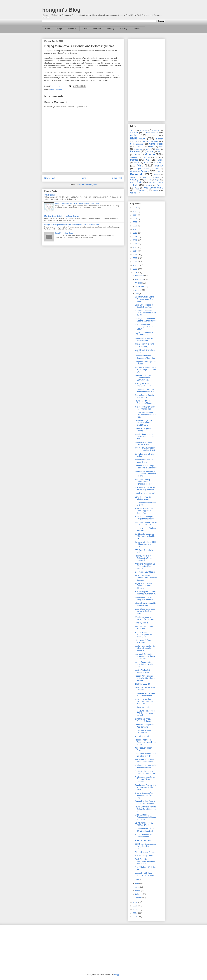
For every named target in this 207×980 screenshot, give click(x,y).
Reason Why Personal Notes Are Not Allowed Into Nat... (145, 678)
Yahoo (156, 190)
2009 (135, 269)
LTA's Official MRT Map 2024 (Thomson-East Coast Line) (77, 203)
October (139, 283)
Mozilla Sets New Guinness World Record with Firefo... (146, 817)
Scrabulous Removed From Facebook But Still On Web (146, 313)
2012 (135, 258)
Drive (148, 149)
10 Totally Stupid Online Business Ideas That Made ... (144, 299)
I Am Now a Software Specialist (143, 641)
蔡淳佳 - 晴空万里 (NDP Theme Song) (145, 345)
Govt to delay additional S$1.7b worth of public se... (145, 536)
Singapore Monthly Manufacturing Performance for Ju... (144, 482)
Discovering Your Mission (145, 572)
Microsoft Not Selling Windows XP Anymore (145, 874)
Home (48, 29)
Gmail (136, 155)
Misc (52, 90)
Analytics (155, 130)
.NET (132, 130)
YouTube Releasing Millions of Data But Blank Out (144, 701)
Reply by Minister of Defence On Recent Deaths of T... (144, 558)
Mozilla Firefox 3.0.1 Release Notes (143, 671)
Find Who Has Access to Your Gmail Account (145, 761)
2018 (135, 237)
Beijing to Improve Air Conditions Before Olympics (144, 586)
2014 (135, 251)
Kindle (160, 160)
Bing (153, 135)
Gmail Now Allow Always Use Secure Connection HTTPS (146, 474)
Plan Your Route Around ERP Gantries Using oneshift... (145, 713)
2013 (135, 255)
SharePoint (148, 180)
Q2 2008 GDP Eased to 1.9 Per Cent (144, 732)
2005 (135, 909)
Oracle (158, 171)
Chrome (156, 141)
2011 (135, 262)
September (140, 286)
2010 (135, 265)
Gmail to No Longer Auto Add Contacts (145, 726)
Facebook (72, 29)
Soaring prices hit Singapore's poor (143, 385)
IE (157, 157)
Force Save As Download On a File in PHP (145, 755)
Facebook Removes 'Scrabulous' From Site (145, 357)
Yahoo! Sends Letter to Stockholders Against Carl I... (144, 664)
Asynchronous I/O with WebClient (144, 627)
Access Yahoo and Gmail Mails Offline (145, 461)
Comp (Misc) (156, 144)
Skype (157, 180)
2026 (135, 208)
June (137, 880)
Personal (58, 90)
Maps (146, 163)
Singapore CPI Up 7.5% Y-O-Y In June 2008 (146, 523)
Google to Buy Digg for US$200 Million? (144, 443)
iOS (148, 160)
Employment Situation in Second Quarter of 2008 (146, 320)
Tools (136, 185)
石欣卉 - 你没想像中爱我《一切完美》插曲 (145, 408)
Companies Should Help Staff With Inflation (145, 695)
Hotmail (147, 158)
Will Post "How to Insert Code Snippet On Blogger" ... (144, 511)
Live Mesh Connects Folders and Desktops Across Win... (145, 656)
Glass (161, 152)
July (137, 294)
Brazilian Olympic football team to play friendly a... (146, 593)
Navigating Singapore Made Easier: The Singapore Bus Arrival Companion (73, 225)
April (137, 887)
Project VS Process (143, 840)
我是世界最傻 (50, 195)
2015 (135, 247)
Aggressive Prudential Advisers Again (144, 334)
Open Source (143, 169)
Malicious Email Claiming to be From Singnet (61, 216)
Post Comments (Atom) (88, 185)
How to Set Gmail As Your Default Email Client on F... (145, 809)
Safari (145, 177)
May (137, 883)
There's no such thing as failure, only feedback (145, 489)
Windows (141, 190)
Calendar (145, 141)
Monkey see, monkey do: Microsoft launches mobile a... (145, 648)
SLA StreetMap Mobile (144, 856)
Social (140, 182)
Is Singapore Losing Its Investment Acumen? (144, 390)
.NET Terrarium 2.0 (143, 684)
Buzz (136, 141)
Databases (137, 29)
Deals (152, 147)
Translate (149, 185)
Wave (137, 188)
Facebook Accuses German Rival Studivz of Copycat (146, 578)
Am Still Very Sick (142, 736)
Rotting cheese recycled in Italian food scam (146, 766)
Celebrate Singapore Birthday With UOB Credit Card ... (144, 423)
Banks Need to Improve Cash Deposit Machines (146, 772)
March (138, 891)
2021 (135, 226)
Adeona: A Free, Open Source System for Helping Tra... (144, 635)
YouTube (134, 193)
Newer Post (50, 178)
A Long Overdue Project (145, 852)
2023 (135, 219)
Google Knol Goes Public (145, 493)
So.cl (132, 183)
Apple (85, 29)
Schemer (156, 177)
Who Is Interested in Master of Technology (145, 618)
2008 (135, 273)
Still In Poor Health (142, 707)
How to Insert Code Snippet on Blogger (144, 402)
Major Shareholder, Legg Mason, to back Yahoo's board (146, 611)
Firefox (150, 151)
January (139, 898)
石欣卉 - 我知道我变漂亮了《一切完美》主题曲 (145, 449)
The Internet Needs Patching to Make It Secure (144, 327)
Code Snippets (137, 144)
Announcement (152, 133)
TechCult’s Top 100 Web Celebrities (145, 689)
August (138, 290)
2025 (135, 211)
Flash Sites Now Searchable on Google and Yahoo (145, 861)
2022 (135, 222)
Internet (134, 160)
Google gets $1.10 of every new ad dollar (144, 598)
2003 (135, 917)
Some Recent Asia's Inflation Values (143, 498)
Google (59, 29)
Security (123, 29)
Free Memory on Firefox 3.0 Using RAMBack (145, 830)
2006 (135, 906)
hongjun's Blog (61, 10)
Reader (133, 177)
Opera (157, 169)
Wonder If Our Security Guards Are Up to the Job (144, 437)
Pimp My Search (142, 623)
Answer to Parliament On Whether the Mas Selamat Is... (145, 566)
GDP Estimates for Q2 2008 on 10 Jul (144, 824)
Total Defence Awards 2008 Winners (144, 339)
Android (134, 133)
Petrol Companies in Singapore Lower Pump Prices (145, 742)
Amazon (143, 130)
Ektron (158, 149)
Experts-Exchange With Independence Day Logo (144, 795)
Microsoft (97, 29)
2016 (135, 244)
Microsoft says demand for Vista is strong (146, 604)
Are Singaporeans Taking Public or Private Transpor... (145, 779)
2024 (135, 215)
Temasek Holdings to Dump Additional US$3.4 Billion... (143, 378)
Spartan (152, 183)
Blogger (159, 139)
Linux (137, 163)
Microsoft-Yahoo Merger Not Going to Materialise (146, 467)
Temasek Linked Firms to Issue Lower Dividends (145, 802)
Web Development (153, 188)
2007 (135, 902)
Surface (160, 183)
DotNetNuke (138, 149)
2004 (135, 913)
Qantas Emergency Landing (143, 430)
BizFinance (137, 138)
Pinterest (157, 175)
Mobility (111, 29)
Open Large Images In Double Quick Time (144, 306)
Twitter (160, 185)
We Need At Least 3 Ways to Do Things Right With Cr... (146, 370)
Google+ (134, 157)
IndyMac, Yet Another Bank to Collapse (144, 720)
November (140, 279)
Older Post (117, 178)
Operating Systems (140, 171)
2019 (135, 233)
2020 (135, 229)
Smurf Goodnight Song (64, 233)
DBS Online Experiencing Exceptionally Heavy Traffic (145, 846)
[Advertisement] (146, 79)
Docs (161, 147)
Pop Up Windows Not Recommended (144, 836)
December (140, 276)
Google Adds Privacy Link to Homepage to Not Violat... (145, 787)
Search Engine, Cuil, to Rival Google (144, 396)
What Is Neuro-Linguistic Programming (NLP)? (145, 518)
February (139, 894)
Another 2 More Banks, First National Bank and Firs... (145, 415)
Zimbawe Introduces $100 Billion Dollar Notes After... (145, 544)
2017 (135, 240)
